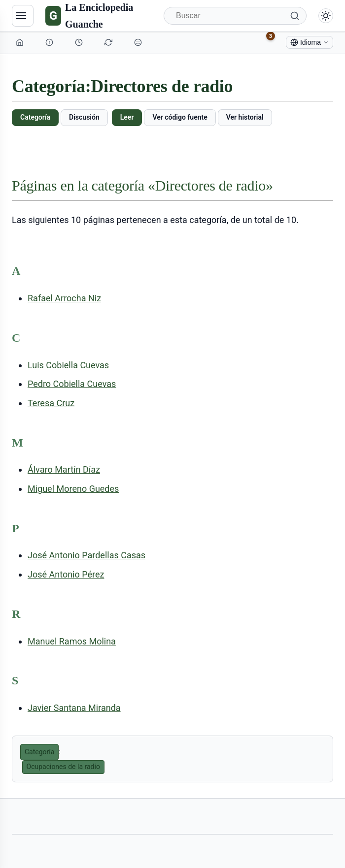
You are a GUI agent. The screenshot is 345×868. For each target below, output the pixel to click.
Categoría (35, 117)
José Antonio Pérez (66, 574)
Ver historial (245, 117)
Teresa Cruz (51, 403)
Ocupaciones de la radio (63, 767)
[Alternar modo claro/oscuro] (326, 16)
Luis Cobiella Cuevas (68, 365)
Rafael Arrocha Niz (64, 298)
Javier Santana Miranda (74, 708)
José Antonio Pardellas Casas (86, 555)
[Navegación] (23, 16)
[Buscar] (235, 16)
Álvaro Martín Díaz (64, 469)
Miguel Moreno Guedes (73, 489)
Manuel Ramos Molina (72, 641)
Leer (127, 117)
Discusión (84, 117)
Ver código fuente (180, 117)
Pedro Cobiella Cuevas (72, 384)
